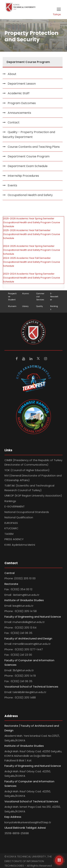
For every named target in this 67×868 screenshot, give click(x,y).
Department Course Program (29, 156)
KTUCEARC (11, 528)
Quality (40, 306)
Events (12, 185)
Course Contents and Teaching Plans (34, 147)
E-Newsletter (54, 297)
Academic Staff (19, 93)
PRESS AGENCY (14, 539)
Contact (14, 122)
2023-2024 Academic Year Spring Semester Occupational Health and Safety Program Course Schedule (32, 278)
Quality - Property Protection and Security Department (29, 135)
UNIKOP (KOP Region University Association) (33, 496)
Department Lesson (22, 84)
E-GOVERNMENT (15, 506)
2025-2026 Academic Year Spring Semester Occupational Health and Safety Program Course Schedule (32, 222)
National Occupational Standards (27, 512)
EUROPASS (11, 523)
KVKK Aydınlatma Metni (20, 545)
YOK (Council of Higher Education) (27, 470)
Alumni (26, 294)
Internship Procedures (23, 176)
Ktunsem (12, 306)
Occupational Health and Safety (30, 195)
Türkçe (57, 14)
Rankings (10, 501)
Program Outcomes (22, 103)
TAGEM (9, 534)
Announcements (19, 113)
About (12, 74)
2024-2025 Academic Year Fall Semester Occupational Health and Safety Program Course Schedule (32, 262)
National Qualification (19, 517)
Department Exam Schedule (28, 166)
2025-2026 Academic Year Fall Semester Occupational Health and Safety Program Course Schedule (32, 234)
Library (25, 306)
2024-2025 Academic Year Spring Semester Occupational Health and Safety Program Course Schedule (32, 250)
